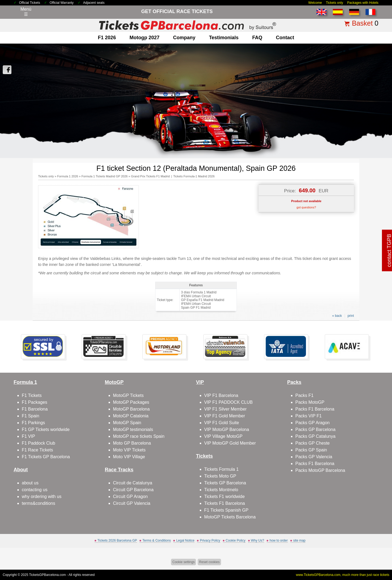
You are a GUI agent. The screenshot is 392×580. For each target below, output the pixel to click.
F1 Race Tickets (37, 450)
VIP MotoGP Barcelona (227, 429)
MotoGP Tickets (128, 395)
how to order (279, 540)
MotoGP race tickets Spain (139, 436)
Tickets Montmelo (221, 490)
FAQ (257, 38)
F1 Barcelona (35, 409)
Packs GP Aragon (313, 423)
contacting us (35, 490)
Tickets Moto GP (220, 476)
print (351, 316)
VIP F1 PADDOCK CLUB (228, 402)
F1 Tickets (32, 395)
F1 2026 (107, 38)
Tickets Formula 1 (221, 469)
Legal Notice (185, 540)
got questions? (306, 207)
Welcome (315, 3)
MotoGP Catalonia (131, 416)
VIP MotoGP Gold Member (230, 443)
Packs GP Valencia (314, 457)
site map (299, 540)
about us (30, 483)
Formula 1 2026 (68, 176)
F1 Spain (30, 416)
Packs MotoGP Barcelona (320, 470)
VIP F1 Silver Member (225, 409)
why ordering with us (42, 497)
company (184, 38)
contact (285, 38)
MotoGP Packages (131, 402)
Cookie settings (183, 562)
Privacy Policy (210, 540)
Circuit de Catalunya (133, 483)
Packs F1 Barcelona (315, 409)
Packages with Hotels (363, 3)
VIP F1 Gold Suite (222, 423)
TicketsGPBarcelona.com (48, 575)
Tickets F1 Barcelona (225, 503)
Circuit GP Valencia (132, 503)
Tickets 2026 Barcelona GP (117, 540)
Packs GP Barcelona (315, 429)
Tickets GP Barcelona (225, 483)
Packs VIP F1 (309, 416)
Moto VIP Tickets (129, 450)
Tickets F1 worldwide (224, 497)
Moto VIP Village (129, 457)
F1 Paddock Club (39, 443)
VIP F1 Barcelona (221, 395)
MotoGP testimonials (133, 429)
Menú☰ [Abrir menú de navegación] (26, 12)
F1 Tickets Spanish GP (226, 510)
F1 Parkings (33, 423)
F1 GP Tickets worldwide (46, 429)
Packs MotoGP (310, 402)
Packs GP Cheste (313, 443)
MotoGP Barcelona (131, 409)
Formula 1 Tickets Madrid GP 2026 (105, 176)
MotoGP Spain (127, 423)
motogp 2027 (145, 38)
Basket (362, 23)
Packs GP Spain (311, 450)
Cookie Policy (236, 540)
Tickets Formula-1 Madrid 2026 (194, 176)
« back (337, 316)
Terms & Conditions (157, 540)
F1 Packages (34, 402)
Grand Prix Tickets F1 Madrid (150, 176)
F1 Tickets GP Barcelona (46, 457)
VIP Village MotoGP (223, 436)
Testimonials (224, 38)
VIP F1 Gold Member (225, 416)
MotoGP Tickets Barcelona (230, 517)
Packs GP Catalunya (315, 436)
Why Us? (258, 540)
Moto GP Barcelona (132, 443)
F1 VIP (28, 436)
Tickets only (334, 3)
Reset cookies (209, 562)
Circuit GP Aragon (130, 497)
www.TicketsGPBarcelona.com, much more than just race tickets (343, 575)
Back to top (375, 555)
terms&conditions (39, 503)
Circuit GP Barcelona (133, 490)
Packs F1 (304, 395)
